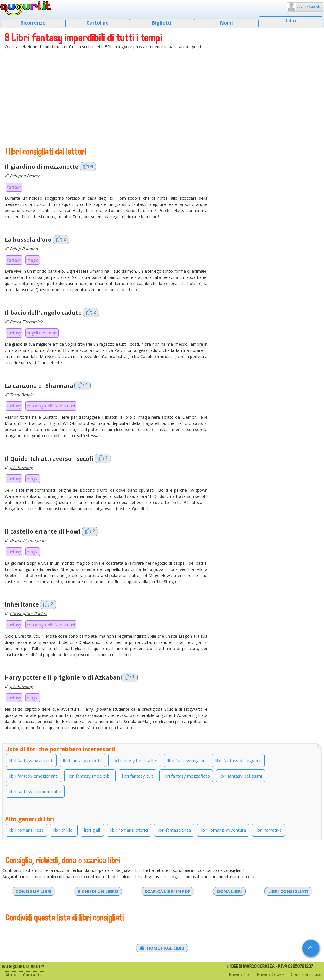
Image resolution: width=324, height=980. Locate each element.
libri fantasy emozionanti (34, 776)
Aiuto (11, 975)
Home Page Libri (162, 948)
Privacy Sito (240, 974)
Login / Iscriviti (309, 6)
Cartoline (97, 23)
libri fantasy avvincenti (31, 760)
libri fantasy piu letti (83, 760)
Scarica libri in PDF (167, 891)
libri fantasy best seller (135, 760)
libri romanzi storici (129, 830)
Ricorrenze (33, 23)
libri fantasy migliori (187, 760)
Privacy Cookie (271, 974)
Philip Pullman (24, 249)
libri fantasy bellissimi (241, 776)
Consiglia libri (33, 891)
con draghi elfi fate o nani (51, 406)
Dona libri (229, 891)
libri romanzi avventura (223, 830)
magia (33, 260)
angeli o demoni (42, 333)
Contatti (32, 975)
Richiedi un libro (98, 891)
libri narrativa (269, 830)
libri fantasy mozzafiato (186, 776)
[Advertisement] (162, 98)
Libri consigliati (288, 891)
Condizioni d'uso (306, 974)
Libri (291, 20)
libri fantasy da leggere (238, 760)
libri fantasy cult (138, 776)
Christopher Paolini (28, 613)
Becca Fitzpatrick (26, 322)
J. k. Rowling (21, 467)
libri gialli (92, 830)
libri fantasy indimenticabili (35, 791)
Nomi (227, 23)
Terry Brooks (22, 395)
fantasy (14, 187)
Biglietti (162, 23)
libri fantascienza (174, 830)
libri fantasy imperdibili (90, 776)
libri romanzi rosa (27, 830)
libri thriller (64, 830)
